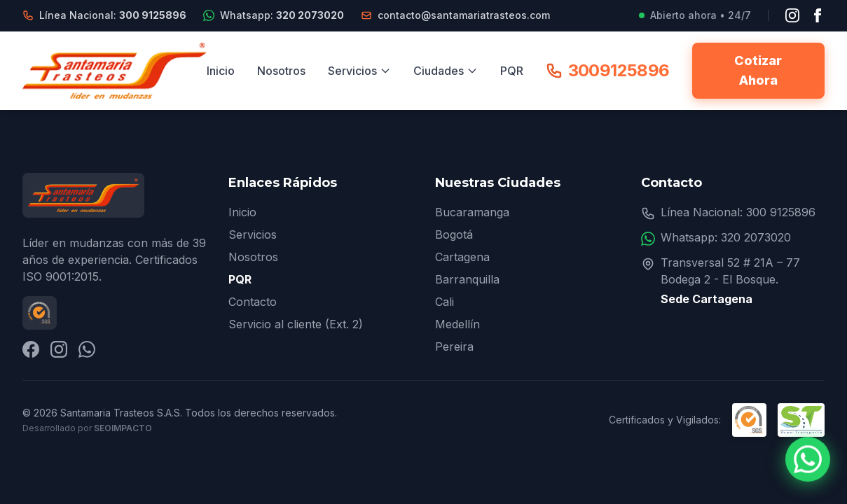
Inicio (221, 71)
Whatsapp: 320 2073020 (726, 237)
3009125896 (608, 70)
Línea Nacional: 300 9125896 (738, 212)
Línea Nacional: (113, 15)
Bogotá (454, 234)
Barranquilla (467, 279)
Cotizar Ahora (758, 70)
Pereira (454, 346)
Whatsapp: (282, 15)
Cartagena (462, 257)
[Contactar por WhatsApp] (808, 459)
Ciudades (446, 71)
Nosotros (281, 71)
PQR (512, 71)
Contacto (253, 302)
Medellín (457, 324)
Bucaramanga (472, 212)
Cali (445, 302)
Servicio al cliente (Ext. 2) (296, 324)
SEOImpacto (123, 428)
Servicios (359, 71)
